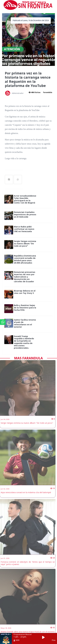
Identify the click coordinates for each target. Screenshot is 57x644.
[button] (44, 637)
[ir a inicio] (28, 5)
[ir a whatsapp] (3, 322)
